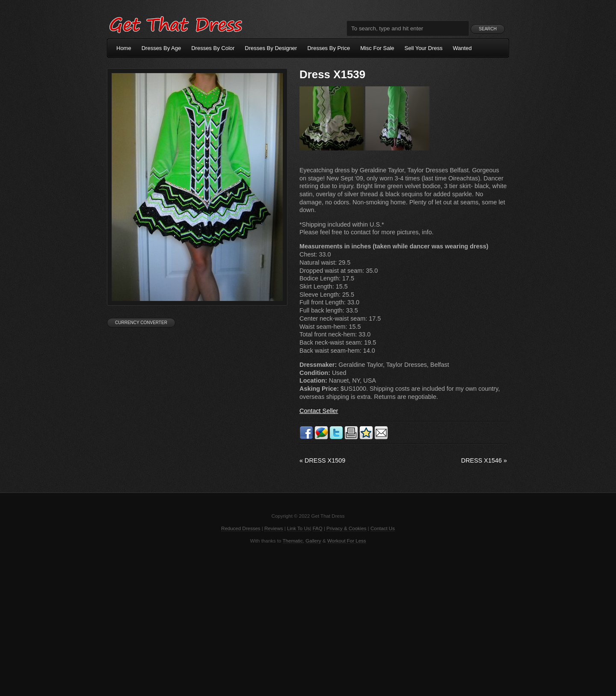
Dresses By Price (329, 48)
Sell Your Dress (424, 48)
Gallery (313, 541)
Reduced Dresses (241, 528)
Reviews (274, 528)
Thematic (293, 541)
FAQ (318, 528)
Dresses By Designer (271, 48)
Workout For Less (347, 541)
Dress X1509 (322, 460)
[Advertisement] (308, 619)
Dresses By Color (213, 48)
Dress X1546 (484, 460)
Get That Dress (175, 24)
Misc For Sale (377, 48)
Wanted (462, 48)
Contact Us (383, 528)
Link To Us (299, 528)
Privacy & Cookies (346, 528)
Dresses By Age (161, 48)
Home (124, 48)
